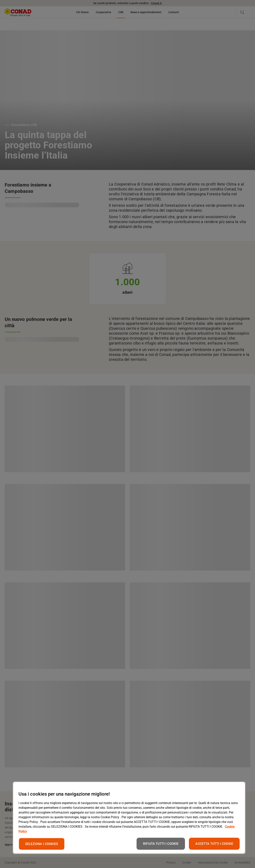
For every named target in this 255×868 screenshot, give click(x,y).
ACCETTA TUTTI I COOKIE (214, 844)
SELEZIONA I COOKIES (42, 844)
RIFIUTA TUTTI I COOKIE (161, 844)
